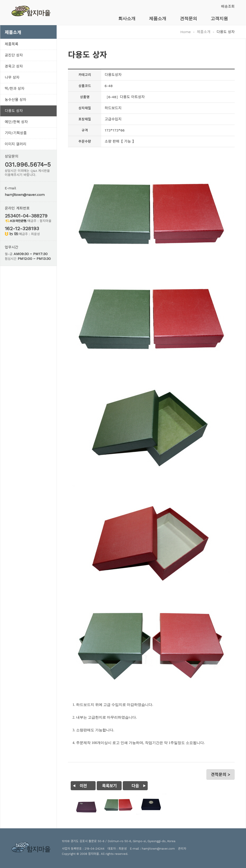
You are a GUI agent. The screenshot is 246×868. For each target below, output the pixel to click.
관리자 (182, 849)
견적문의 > (221, 774)
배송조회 (228, 6)
